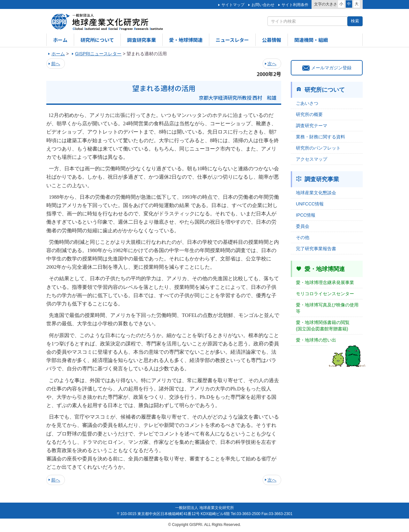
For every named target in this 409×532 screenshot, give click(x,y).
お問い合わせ (263, 5)
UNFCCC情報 (310, 204)
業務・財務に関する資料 (320, 137)
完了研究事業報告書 (316, 249)
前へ (56, 64)
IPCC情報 (306, 215)
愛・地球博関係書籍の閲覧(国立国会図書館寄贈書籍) (323, 326)
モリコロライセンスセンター (325, 294)
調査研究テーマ (312, 126)
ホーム (60, 40)
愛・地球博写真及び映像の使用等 (327, 308)
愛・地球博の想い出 (316, 340)
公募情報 (272, 40)
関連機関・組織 (311, 40)
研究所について (97, 40)
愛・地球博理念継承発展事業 (325, 282)
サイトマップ (233, 5)
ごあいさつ (307, 103)
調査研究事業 (142, 40)
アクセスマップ (312, 159)
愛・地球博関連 (186, 40)
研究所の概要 (309, 114)
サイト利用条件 (295, 5)
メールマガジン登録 (327, 68)
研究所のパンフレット (318, 148)
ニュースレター (232, 40)
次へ (272, 64)
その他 (303, 237)
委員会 (303, 226)
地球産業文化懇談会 (316, 193)
